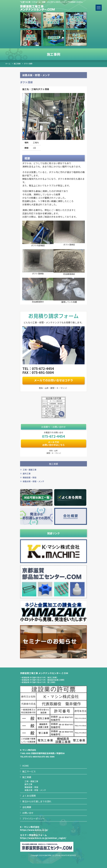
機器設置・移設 (30, 477)
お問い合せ (28, 813)
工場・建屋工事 (30, 470)
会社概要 (27, 807)
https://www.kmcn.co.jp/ (34, 830)
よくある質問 (29, 796)
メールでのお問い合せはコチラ (53, 380)
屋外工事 (27, 474)
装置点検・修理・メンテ (33, 481)
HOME (25, 766)
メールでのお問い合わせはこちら (53, 443)
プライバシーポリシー (33, 818)
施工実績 (17, 64)
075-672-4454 (53, 436)
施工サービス (29, 771)
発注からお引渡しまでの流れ (37, 801)
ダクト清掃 (28, 64)
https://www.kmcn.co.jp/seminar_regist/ (43, 838)
